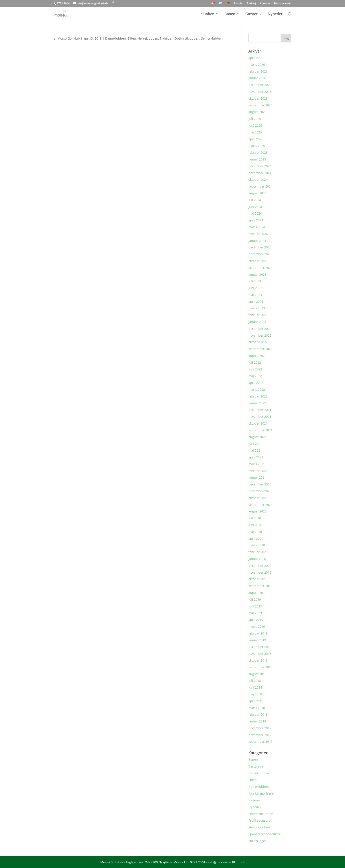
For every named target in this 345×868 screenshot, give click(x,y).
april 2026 (256, 58)
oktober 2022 (258, 342)
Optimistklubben (187, 38)
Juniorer (254, 800)
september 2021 (260, 430)
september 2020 (260, 505)
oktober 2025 (258, 98)
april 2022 (256, 383)
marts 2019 (257, 626)
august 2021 (257, 437)
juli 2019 (255, 599)
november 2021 (260, 417)
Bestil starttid (283, 4)
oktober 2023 (258, 261)
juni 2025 (255, 125)
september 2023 (260, 268)
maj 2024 (255, 213)
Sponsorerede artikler (264, 834)
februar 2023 (258, 315)
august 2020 (257, 511)
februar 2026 (258, 71)
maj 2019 (255, 613)
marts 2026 (257, 65)
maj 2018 (255, 694)
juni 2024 (255, 207)
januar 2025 (257, 159)
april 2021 (256, 457)
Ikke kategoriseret (261, 793)
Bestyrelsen (257, 766)
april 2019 (256, 620)
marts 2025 (257, 146)
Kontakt (265, 4)
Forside (238, 4)
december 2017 (260, 728)
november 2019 (260, 572)
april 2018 (256, 701)
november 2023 (260, 254)
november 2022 (260, 335)
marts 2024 (257, 227)
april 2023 (256, 302)
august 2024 (257, 193)
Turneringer (257, 841)
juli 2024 (255, 200)
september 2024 (260, 186)
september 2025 (260, 105)
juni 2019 (255, 606)
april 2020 (256, 539)
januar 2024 (257, 241)
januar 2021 (257, 477)
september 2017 (260, 741)
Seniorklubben (212, 38)
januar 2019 (257, 640)
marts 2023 (257, 308)
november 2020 (260, 491)
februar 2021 (258, 471)
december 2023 (260, 247)
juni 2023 (255, 288)
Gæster (251, 14)
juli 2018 (255, 681)
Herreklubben (148, 38)
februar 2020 (258, 552)
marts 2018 (257, 708)
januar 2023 (257, 322)
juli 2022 (255, 362)
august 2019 (257, 593)
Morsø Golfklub (69, 38)
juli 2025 (255, 119)
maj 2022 (255, 376)
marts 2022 (257, 389)
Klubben (207, 14)
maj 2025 (255, 132)
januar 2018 (257, 721)
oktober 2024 (258, 180)
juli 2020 (255, 518)
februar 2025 (258, 152)
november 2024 (260, 173)
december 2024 (260, 166)
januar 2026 (257, 78)
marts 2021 (257, 464)
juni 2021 (255, 444)
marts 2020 (257, 545)
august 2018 (257, 674)
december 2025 (260, 85)
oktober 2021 (258, 423)
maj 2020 (255, 532)
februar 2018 (258, 714)
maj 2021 (255, 450)
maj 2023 (255, 295)
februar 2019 (258, 633)
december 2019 (260, 566)
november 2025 (260, 92)
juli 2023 (255, 281)
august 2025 (257, 112)
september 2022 (260, 349)
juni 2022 (255, 369)
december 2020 (260, 484)
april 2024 (256, 220)
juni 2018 (255, 687)
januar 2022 (257, 403)
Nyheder (275, 14)
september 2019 (260, 586)
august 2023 (257, 274)
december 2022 (260, 329)
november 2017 (260, 735)
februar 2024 (258, 234)
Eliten (132, 38)
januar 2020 (257, 559)
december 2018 (260, 647)
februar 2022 (258, 396)
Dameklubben (116, 38)
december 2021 (260, 410)
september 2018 (260, 667)
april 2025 (256, 139)
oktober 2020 (258, 498)
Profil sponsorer (260, 820)
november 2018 (260, 654)
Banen (230, 14)
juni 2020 (255, 525)
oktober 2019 (258, 579)
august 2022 (257, 356)
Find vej (251, 4)
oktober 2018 (258, 660)
